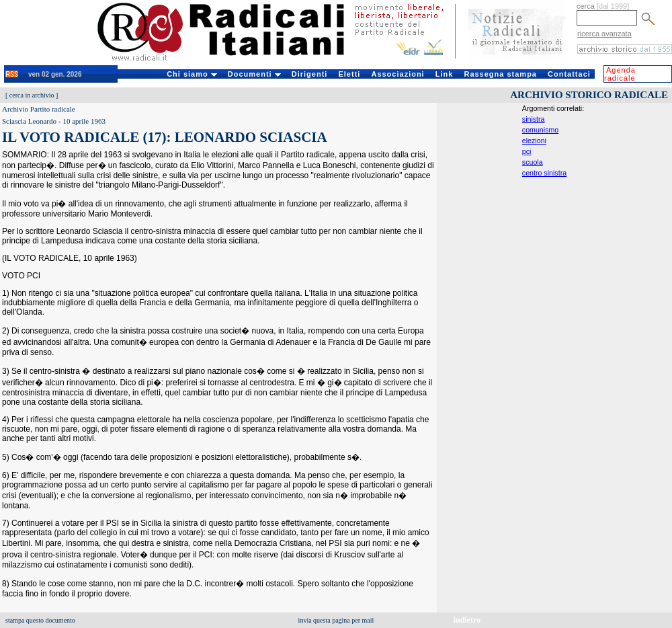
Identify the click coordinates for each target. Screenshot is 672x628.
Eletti (349, 74)
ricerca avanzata (604, 34)
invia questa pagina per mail (336, 620)
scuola (533, 162)
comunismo (540, 130)
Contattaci (569, 74)
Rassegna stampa (500, 74)
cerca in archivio (32, 95)
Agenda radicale (620, 74)
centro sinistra (544, 173)
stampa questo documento (40, 620)
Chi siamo (192, 74)
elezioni (534, 141)
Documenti (254, 74)
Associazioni (397, 74)
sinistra (534, 119)
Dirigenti (310, 74)
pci (527, 151)
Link (445, 74)
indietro (467, 620)
